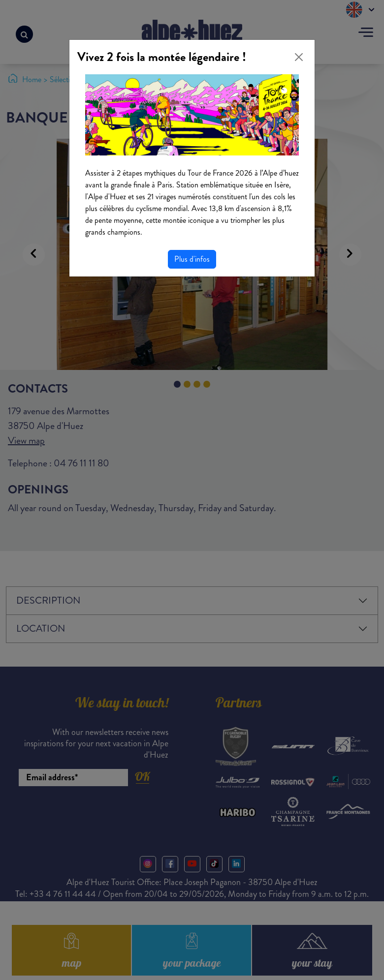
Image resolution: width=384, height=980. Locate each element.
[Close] (299, 57)
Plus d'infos (192, 259)
